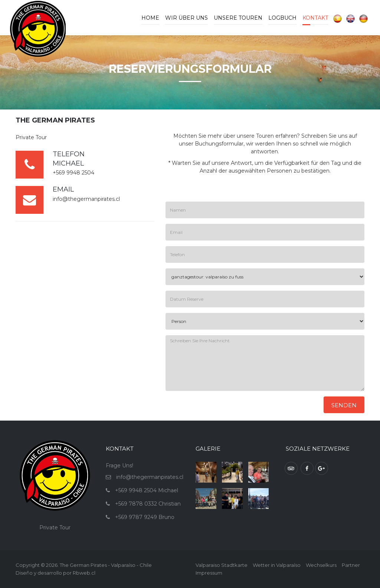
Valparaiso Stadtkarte (222, 565)
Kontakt (315, 18)
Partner (351, 565)
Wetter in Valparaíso (277, 565)
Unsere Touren (238, 18)
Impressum (209, 573)
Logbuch (282, 18)
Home (150, 18)
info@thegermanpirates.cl (86, 199)
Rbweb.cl (84, 573)
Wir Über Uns (186, 18)
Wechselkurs (321, 565)
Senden (344, 405)
